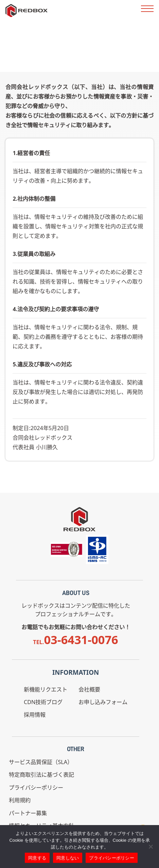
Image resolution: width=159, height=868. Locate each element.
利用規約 (20, 800)
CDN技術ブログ (43, 702)
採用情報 (35, 715)
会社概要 (89, 689)
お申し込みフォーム (103, 702)
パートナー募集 (28, 813)
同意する (37, 858)
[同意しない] (151, 847)
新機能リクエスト (46, 689)
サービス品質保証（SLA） (41, 762)
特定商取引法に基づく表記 (41, 775)
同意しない (68, 858)
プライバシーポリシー (36, 788)
